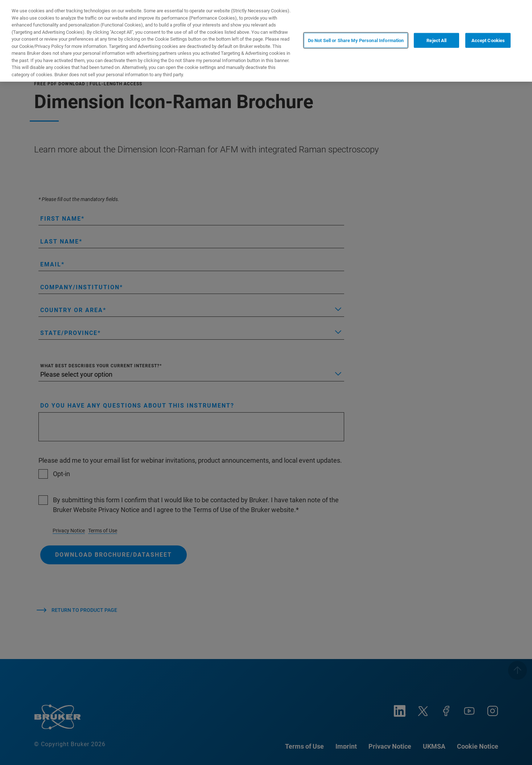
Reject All (436, 40)
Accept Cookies (488, 40)
